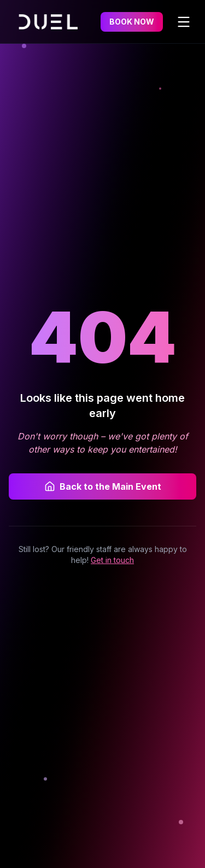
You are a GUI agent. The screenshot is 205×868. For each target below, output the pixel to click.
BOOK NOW (132, 22)
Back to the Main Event (103, 486)
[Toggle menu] (184, 22)
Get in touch (112, 560)
